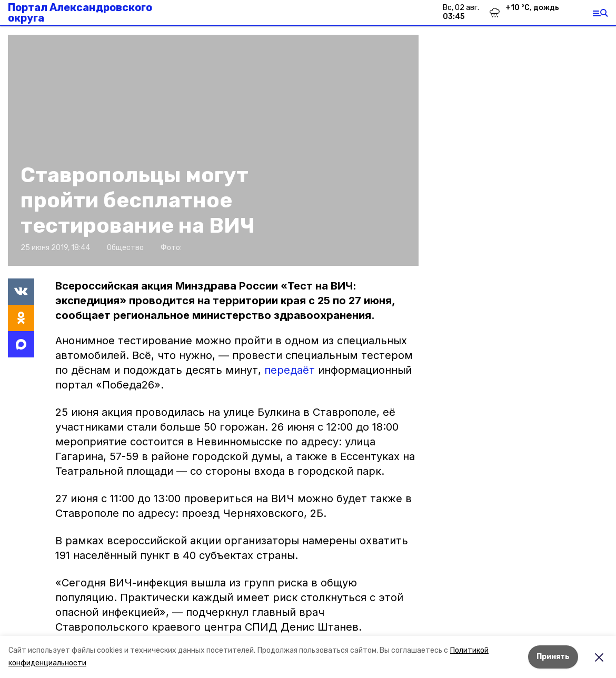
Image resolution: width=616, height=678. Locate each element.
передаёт (290, 370)
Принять (553, 657)
